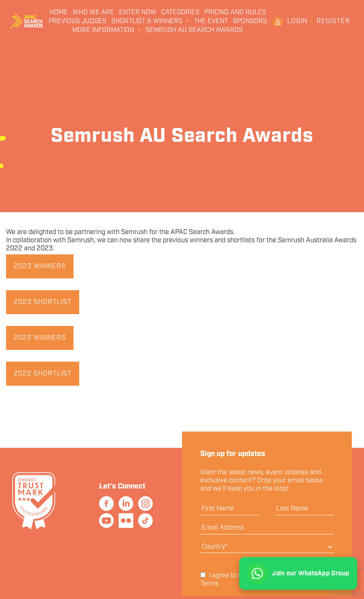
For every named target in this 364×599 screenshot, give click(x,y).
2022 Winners (40, 338)
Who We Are (93, 13)
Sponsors (250, 22)
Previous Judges (78, 22)
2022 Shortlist (43, 374)
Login (297, 21)
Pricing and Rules (235, 13)
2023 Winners (40, 266)
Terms (209, 584)
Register (333, 21)
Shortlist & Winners (147, 22)
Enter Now (138, 13)
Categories (180, 13)
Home (59, 13)
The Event (211, 22)
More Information (103, 30)
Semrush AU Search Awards (194, 30)
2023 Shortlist (43, 302)
